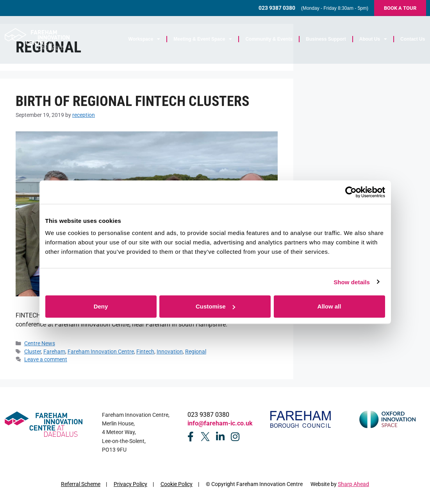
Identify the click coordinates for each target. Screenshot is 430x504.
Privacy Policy (130, 484)
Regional (196, 352)
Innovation (170, 352)
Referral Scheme (81, 484)
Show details (352, 282)
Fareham (54, 352)
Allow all (329, 306)
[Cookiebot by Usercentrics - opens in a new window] (351, 192)
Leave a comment (46, 359)
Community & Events (270, 41)
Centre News (40, 343)
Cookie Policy (177, 484)
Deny (101, 306)
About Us (374, 41)
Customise (215, 306)
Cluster (33, 352)
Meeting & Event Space (203, 41)
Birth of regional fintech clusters (132, 101)
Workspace (145, 41)
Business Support (327, 41)
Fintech (145, 352)
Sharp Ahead (353, 484)
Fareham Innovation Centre (101, 352)
